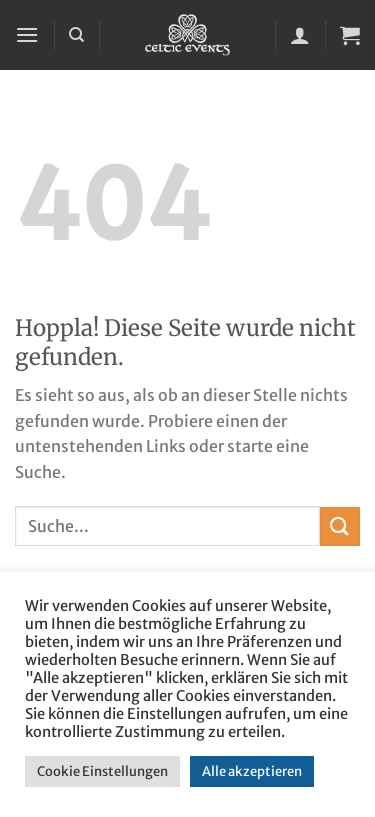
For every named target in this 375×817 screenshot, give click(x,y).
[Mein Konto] (300, 35)
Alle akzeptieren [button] (252, 771)
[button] (27, 34)
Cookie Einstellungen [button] (102, 771)
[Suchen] (76, 35)
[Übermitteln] (340, 526)
